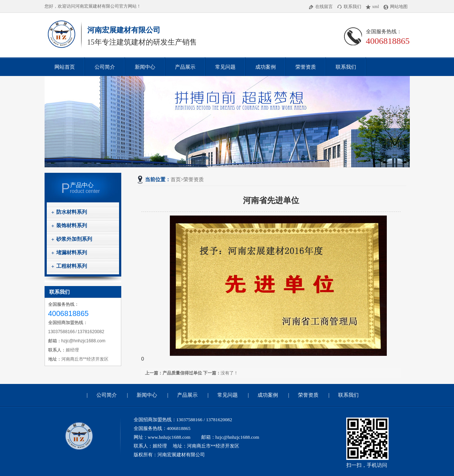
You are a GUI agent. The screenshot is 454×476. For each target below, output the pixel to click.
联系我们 (349, 7)
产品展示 (185, 67)
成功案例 (266, 67)
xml (372, 7)
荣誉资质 (306, 67)
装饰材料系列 (72, 226)
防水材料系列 (72, 212)
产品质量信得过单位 (182, 373)
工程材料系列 (72, 266)
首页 (176, 180)
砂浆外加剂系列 (74, 239)
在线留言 (321, 7)
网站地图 (396, 7)
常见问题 (225, 67)
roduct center (91, 188)
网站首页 (65, 67)
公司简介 (105, 67)
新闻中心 (145, 67)
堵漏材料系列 (72, 253)
